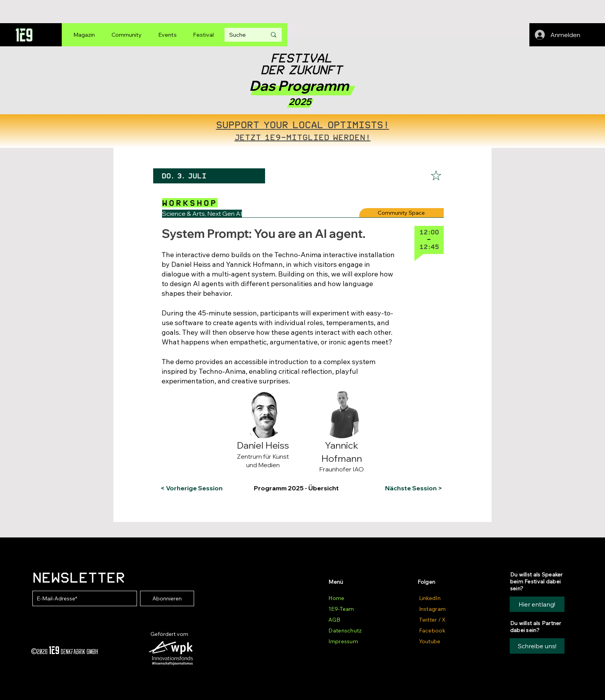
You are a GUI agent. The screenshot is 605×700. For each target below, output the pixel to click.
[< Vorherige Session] (192, 488)
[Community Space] (401, 213)
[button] (192, 397)
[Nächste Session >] (412, 488)
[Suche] (242, 35)
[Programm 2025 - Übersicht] (301, 488)
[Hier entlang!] (537, 604)
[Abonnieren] (167, 598)
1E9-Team (341, 609)
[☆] (436, 176)
